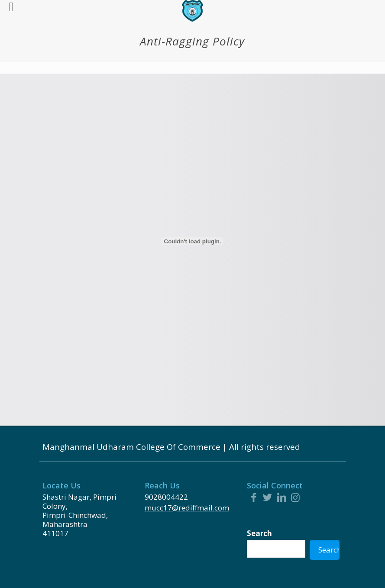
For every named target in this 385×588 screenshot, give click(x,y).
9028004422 (166, 497)
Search (259, 533)
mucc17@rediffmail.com (187, 508)
